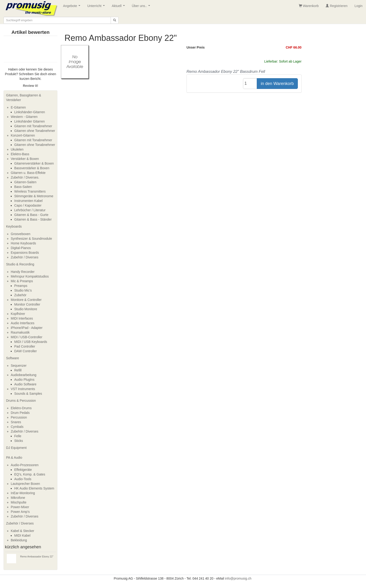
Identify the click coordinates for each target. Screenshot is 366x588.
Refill (18, 370)
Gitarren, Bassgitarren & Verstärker (24, 98)
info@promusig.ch (238, 578)
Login (359, 6)
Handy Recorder (23, 272)
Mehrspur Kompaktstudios (30, 276)
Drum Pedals (20, 413)
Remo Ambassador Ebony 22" (37, 556)
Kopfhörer (18, 314)
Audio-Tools (23, 479)
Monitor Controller (27, 304)
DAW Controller (26, 351)
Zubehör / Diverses (25, 257)
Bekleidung (19, 540)
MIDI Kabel (22, 535)
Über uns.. (142, 7)
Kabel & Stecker (22, 531)
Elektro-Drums (21, 408)
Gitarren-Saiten (25, 182)
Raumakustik (20, 332)
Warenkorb (309, 6)
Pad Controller (25, 346)
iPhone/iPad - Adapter (27, 328)
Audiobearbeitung (24, 375)
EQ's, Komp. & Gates (30, 474)
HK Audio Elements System (34, 488)
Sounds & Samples (28, 394)
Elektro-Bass (20, 154)
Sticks (19, 441)
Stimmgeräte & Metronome (34, 196)
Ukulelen (17, 149)
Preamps (21, 286)
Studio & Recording (20, 264)
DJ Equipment (16, 448)
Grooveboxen (21, 234)
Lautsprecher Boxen (25, 484)
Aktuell (119, 7)
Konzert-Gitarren (23, 135)
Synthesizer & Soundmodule (31, 239)
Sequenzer (19, 366)
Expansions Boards (25, 253)
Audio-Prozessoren (25, 465)
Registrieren (336, 6)
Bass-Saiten (23, 187)
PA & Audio (14, 458)
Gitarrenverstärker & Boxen (34, 163)
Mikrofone (18, 498)
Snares (16, 422)
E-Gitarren (18, 107)
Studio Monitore (26, 309)
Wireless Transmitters (30, 191)
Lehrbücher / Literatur (30, 210)
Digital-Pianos (21, 248)
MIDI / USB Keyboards (31, 342)
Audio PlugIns (24, 380)
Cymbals (17, 427)
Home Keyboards (23, 243)
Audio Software (25, 384)
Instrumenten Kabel (28, 201)
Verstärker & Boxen (25, 159)
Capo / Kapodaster (28, 205)
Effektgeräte (23, 470)
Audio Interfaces (23, 323)
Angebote (73, 7)
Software (12, 358)
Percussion (19, 417)
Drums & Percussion (21, 401)
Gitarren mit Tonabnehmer (33, 126)
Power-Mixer (20, 507)
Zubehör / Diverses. (25, 177)
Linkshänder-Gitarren (30, 112)
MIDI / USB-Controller (26, 337)
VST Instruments (23, 389)
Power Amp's (20, 512)
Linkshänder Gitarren (30, 121)
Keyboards (14, 226)
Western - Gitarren (24, 117)
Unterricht (97, 7)
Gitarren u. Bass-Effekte (28, 173)
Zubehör (20, 295)
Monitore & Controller (26, 300)
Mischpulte (19, 502)
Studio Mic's (23, 290)
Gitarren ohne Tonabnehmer (35, 131)
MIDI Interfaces (22, 318)
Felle (18, 436)
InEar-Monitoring (23, 493)
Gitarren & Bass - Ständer (33, 219)
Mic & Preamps (22, 281)
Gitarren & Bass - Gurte (31, 215)
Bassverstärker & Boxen (32, 168)
